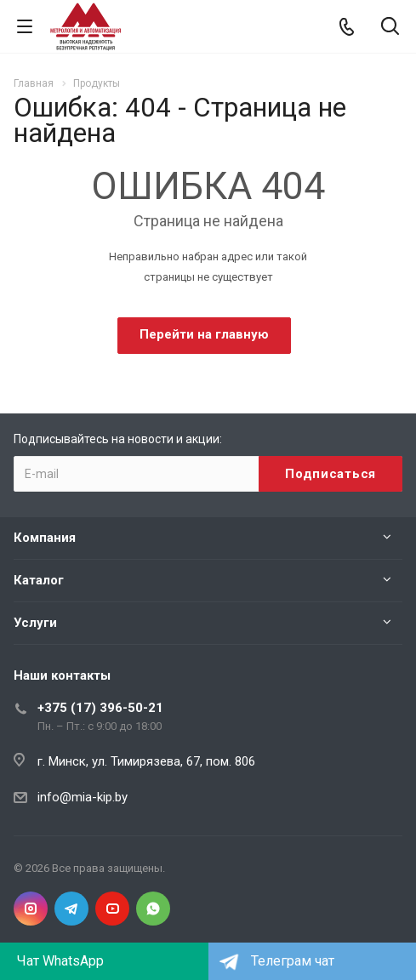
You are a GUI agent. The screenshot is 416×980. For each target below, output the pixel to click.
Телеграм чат (293, 961)
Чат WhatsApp (60, 961)
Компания (45, 538)
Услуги (35, 623)
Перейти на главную (204, 334)
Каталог (39, 580)
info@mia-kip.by (83, 797)
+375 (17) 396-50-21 (100, 708)
